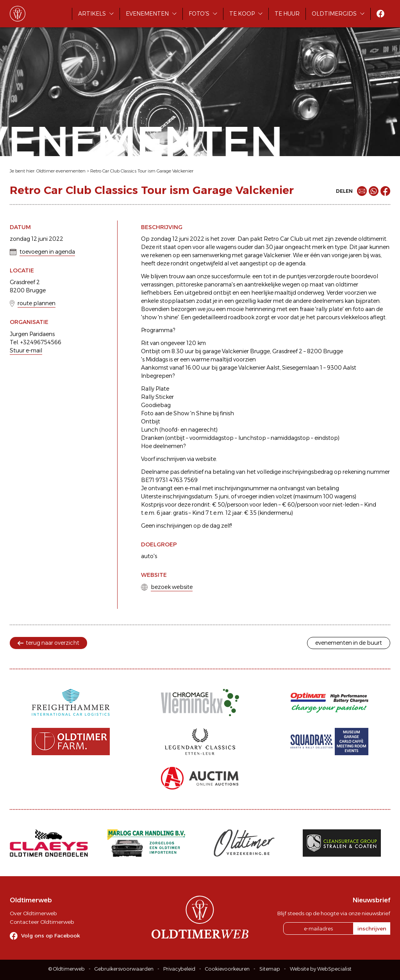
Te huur (287, 14)
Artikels (92, 14)
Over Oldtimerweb (33, 913)
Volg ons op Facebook (51, 936)
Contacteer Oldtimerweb (42, 922)
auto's (149, 556)
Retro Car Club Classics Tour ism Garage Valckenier (142, 171)
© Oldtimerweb (67, 969)
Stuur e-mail (26, 350)
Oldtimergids (334, 14)
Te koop (242, 14)
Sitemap (270, 969)
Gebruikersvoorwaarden (124, 969)
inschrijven (372, 928)
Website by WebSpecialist (321, 969)
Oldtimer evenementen (61, 171)
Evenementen (147, 14)
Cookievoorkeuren (227, 969)
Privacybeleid (179, 969)
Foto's (199, 14)
